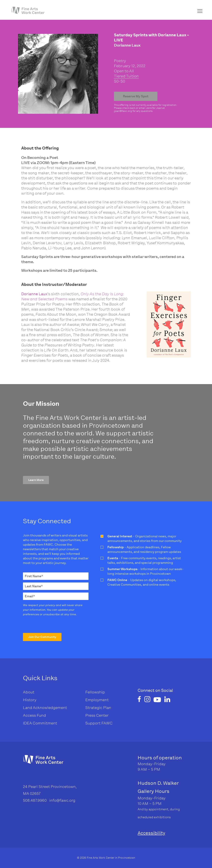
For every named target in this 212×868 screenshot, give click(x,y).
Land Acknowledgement (45, 708)
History (30, 700)
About (29, 692)
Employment (97, 700)
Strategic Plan (98, 708)
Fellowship (95, 692)
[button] (36, 480)
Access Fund (34, 715)
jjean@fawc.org (123, 111)
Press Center (97, 715)
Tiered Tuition (126, 76)
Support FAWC (99, 723)
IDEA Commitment (40, 723)
